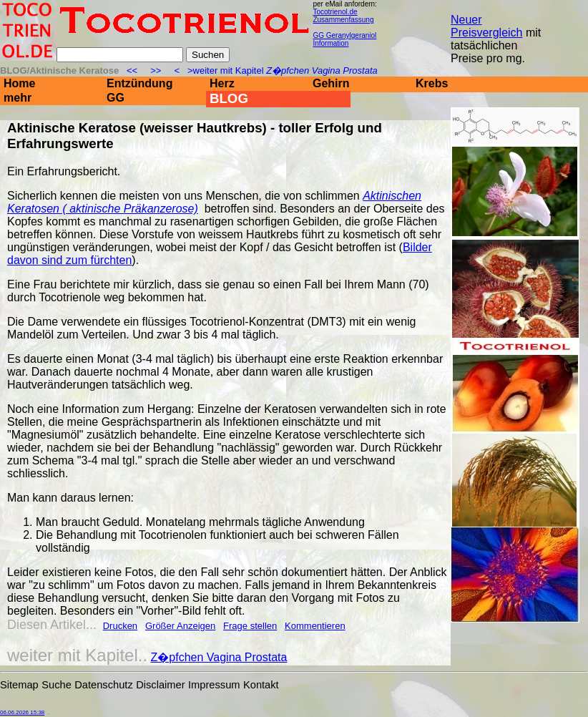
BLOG (229, 98)
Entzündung (139, 83)
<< (133, 70)
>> (156, 70)
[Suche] (120, 55)
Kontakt (261, 685)
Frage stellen (250, 626)
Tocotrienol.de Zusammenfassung (343, 16)
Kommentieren (315, 626)
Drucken (120, 626)
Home (19, 83)
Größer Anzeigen (180, 626)
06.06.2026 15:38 (22, 712)
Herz (222, 83)
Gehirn (331, 83)
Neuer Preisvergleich (486, 26)
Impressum (214, 685)
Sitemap (19, 685)
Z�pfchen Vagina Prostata (219, 657)
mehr (18, 98)
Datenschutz (103, 685)
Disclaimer (160, 685)
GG (116, 98)
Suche (57, 685)
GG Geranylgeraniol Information (344, 39)
